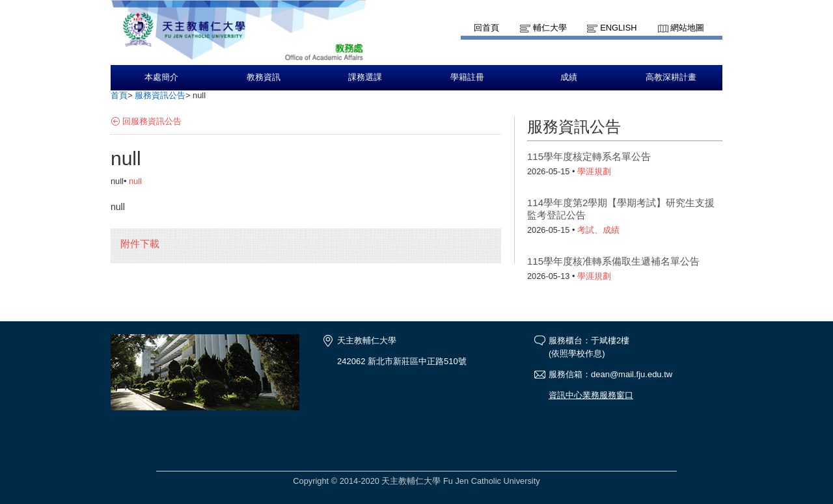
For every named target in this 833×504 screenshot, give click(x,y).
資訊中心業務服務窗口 (591, 395)
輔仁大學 (550, 28)
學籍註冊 (467, 77)
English (618, 28)
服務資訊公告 (160, 95)
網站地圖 (687, 28)
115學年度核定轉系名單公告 (589, 156)
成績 (569, 77)
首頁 (119, 95)
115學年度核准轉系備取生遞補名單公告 (613, 261)
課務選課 (365, 77)
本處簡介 (161, 77)
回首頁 (486, 28)
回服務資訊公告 (152, 121)
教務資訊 (264, 77)
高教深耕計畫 (671, 77)
